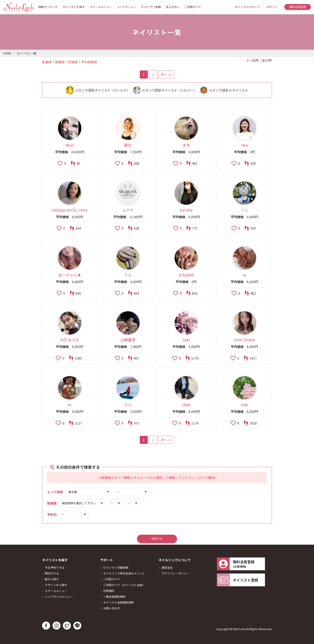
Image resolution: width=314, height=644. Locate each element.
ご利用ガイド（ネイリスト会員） (124, 585)
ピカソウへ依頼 (151, 7)
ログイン (272, 7)
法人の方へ (173, 7)
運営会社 (167, 567)
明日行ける (52, 573)
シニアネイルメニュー (59, 597)
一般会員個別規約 (114, 597)
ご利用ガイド (193, 7)
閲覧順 (60, 62)
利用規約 (109, 591)
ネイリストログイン (247, 7)
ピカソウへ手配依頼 (116, 567)
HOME (7, 53)
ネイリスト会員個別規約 (119, 602)
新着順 (47, 62)
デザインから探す (56, 585)
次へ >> (166, 75)
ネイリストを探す (74, 7)
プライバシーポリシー (175, 573)
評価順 (73, 62)
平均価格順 (89, 62)
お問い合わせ (112, 608)
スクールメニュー (101, 7)
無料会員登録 (298, 7)
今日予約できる (55, 567)
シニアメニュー (127, 7)
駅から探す (52, 579)
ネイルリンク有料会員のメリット (124, 573)
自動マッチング (48, 7)
